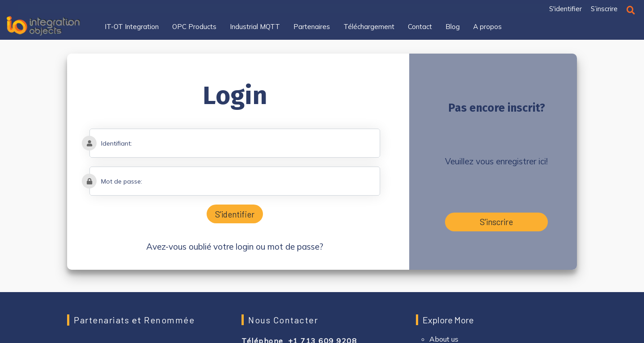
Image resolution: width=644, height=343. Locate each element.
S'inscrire (496, 222)
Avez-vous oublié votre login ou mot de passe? (235, 247)
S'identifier (235, 214)
